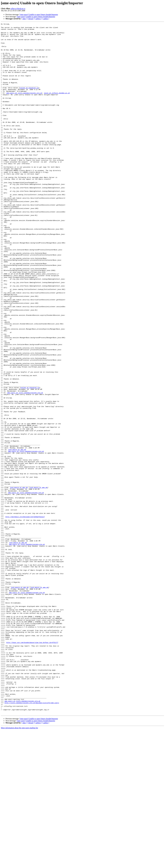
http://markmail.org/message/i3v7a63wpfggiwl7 (25, 616)
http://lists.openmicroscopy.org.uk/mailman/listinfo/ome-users (32, 839)
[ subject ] (38, 19)
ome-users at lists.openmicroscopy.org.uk (24, 107)
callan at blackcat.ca (18, 9)
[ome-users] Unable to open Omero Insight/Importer (39, 15)
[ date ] (24, 19)
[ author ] (46, 19)
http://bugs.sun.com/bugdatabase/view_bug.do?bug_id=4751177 (32, 766)
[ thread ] (31, 19)
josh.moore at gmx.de (17, 535)
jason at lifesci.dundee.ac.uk (57, 107)
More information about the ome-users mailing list (19, 866)
